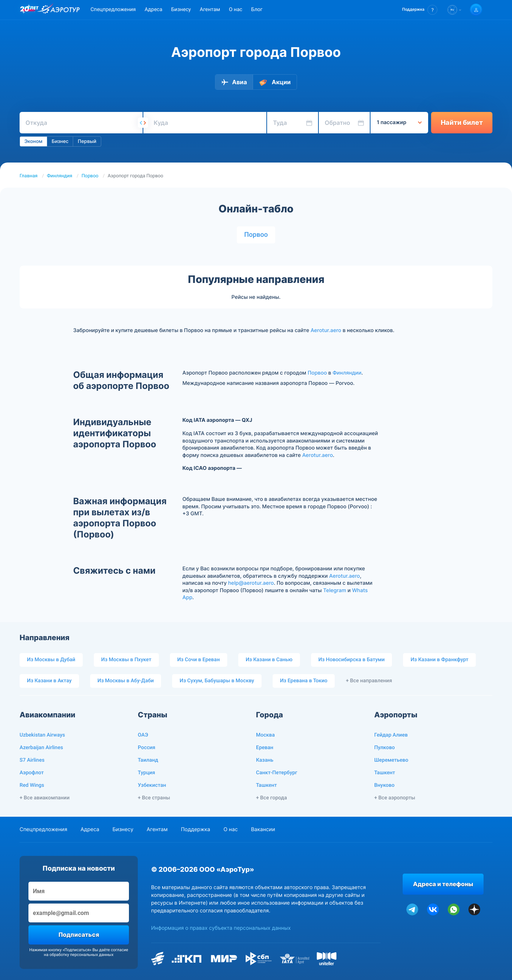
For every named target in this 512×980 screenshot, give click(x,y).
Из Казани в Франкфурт (439, 660)
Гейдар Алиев (391, 735)
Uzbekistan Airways (42, 735)
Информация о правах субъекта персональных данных (221, 928)
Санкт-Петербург (277, 773)
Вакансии (263, 829)
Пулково (385, 748)
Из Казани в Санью (269, 660)
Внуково (384, 785)
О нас (236, 10)
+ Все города (272, 798)
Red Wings (32, 785)
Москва (265, 735)
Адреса (153, 10)
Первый (87, 141)
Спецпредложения (113, 10)
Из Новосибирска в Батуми (352, 660)
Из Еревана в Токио (304, 681)
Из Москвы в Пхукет (126, 660)
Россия (146, 748)
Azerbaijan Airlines (41, 748)
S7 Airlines (32, 760)
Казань (265, 760)
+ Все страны (154, 798)
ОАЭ (143, 735)
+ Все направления (369, 681)
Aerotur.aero (326, 330)
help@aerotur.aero (251, 583)
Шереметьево (391, 760)
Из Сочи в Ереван (199, 660)
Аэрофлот (32, 773)
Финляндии (347, 373)
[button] (420, 10)
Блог (257, 10)
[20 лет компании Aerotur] (29, 10)
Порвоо (90, 176)
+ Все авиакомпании (45, 798)
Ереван (265, 748)
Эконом (33, 141)
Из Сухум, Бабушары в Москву (217, 681)
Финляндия (60, 176)
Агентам (210, 10)
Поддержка (196, 829)
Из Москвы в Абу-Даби (126, 681)
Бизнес (60, 141)
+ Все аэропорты (395, 798)
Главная (29, 176)
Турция (146, 773)
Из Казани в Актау (49, 681)
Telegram (335, 590)
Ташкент (267, 785)
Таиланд (148, 760)
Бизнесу (181, 10)
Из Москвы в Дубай (51, 660)
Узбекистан (152, 785)
